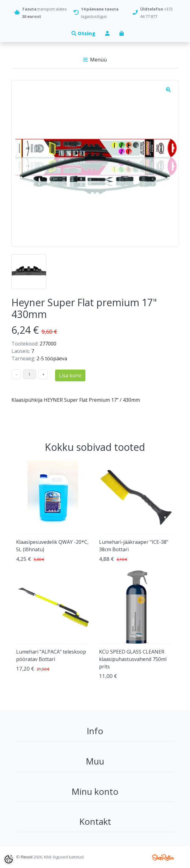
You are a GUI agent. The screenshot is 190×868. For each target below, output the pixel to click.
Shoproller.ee (163, 857)
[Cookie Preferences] (9, 859)
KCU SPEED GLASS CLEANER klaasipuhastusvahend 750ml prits (133, 659)
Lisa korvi (70, 375)
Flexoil (27, 857)
